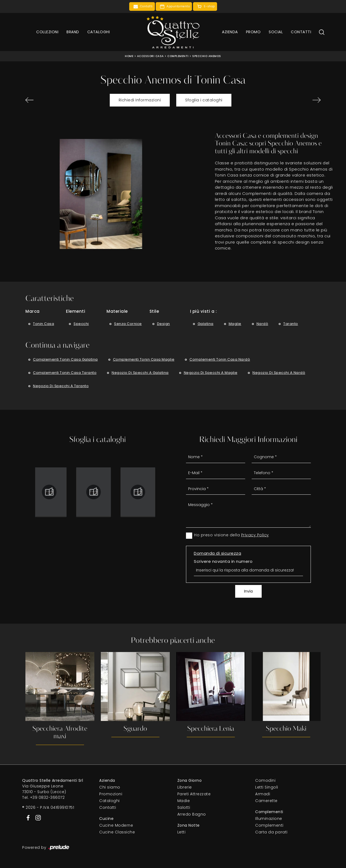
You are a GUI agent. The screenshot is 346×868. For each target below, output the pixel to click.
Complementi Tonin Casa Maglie (144, 359)
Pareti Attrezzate (194, 794)
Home (129, 56)
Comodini (265, 780)
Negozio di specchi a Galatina (140, 373)
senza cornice (128, 324)
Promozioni (111, 794)
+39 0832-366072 (47, 797)
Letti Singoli (267, 787)
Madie (184, 801)
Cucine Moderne (116, 825)
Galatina (206, 324)
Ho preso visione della (232, 535)
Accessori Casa (150, 56)
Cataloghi (99, 32)
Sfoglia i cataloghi (204, 100)
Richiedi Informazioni (140, 100)
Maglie (235, 324)
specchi (81, 324)
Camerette (266, 801)
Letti (182, 832)
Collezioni (47, 32)
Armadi (263, 794)
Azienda (230, 32)
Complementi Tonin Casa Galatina (65, 359)
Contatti (301, 32)
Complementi (178, 56)
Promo (253, 32)
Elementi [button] (76, 311)
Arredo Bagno (192, 814)
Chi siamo (110, 787)
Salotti (184, 807)
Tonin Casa (44, 324)
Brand (73, 32)
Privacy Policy (255, 535)
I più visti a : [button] (204, 311)
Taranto (291, 324)
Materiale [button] (117, 311)
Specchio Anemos (207, 56)
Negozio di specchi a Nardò (279, 373)
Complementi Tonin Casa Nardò (220, 359)
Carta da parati (271, 832)
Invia (248, 591)
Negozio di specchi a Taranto (61, 386)
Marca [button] (33, 311)
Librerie (185, 787)
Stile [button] (154, 311)
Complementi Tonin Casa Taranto (65, 373)
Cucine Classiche (117, 832)
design (164, 324)
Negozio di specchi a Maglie (211, 373)
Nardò (262, 324)
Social (276, 32)
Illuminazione (269, 819)
